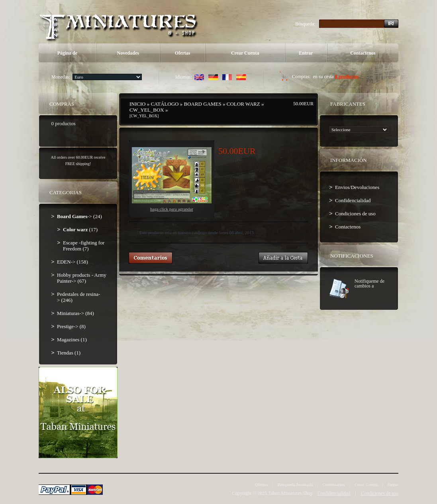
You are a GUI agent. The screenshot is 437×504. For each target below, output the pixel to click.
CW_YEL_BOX (147, 110)
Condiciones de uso (355, 214)
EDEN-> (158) (73, 262)
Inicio (137, 104)
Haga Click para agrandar (172, 179)
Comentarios (334, 484)
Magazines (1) (72, 340)
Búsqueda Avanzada (295, 484)
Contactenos (363, 53)
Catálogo (165, 104)
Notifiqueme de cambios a (369, 283)
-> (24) (79, 216)
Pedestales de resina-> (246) (78, 297)
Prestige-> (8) (71, 326)
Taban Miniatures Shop (290, 493)
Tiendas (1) (69, 353)
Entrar (306, 53)
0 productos (347, 77)
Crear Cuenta (245, 53)
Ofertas (183, 53)
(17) (80, 229)
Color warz (243, 104)
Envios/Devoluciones (357, 187)
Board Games (203, 104)
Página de (67, 53)
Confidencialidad (353, 200)
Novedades (128, 53)
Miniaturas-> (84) (75, 313)
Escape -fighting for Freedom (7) (84, 246)
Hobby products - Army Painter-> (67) (82, 278)
